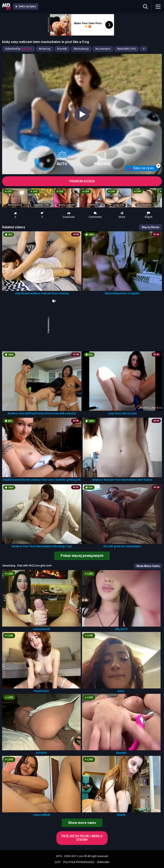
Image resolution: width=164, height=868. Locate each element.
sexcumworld (41, 629)
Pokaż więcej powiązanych (82, 556)
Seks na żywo (26, 6)
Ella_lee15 (121, 629)
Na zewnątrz (103, 49)
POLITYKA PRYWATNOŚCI (79, 862)
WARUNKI (103, 862)
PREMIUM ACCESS (82, 181)
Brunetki (62, 49)
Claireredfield (42, 815)
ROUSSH (41, 753)
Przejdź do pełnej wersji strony (82, 838)
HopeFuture (41, 691)
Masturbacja (81, 49)
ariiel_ (121, 691)
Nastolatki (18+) (127, 49)
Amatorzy (45, 49)
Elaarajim (121, 753)
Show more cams (82, 823)
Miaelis (121, 815)
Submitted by (19, 49)
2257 (58, 862)
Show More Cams (148, 566)
